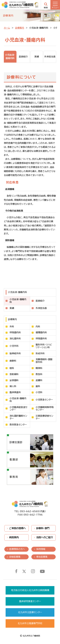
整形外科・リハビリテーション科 (44, 346)
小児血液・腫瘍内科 (18, 400)
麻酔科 (13, 361)
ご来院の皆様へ (18, 528)
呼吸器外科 (41, 339)
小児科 (39, 392)
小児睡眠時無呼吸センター (45, 409)
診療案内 (20, 28)
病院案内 (14, 537)
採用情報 (41, 549)
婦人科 (13, 386)
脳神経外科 (15, 353)
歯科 (38, 386)
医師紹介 (40, 301)
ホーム (7, 28)
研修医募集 (15, 557)
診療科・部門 (43, 528)
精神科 (39, 368)
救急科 (39, 374)
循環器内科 (41, 332)
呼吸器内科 (15, 332)
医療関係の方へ (17, 549)
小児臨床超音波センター (18, 409)
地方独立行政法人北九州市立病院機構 (30, 590)
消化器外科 (15, 339)
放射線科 (14, 374)
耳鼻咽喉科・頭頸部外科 (44, 361)
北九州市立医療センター (30, 612)
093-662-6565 (29, 511)
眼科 (12, 368)
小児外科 (14, 346)
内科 (38, 327)
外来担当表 (41, 308)
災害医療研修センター (44, 417)
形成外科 (40, 353)
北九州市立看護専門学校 (30, 623)
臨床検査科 (15, 392)
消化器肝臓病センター (18, 417)
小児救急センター (44, 400)
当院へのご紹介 (45, 537)
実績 (12, 308)
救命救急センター (18, 425)
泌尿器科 (14, 380)
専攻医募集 (42, 557)
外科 (12, 327)
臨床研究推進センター (30, 601)
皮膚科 (39, 380)
